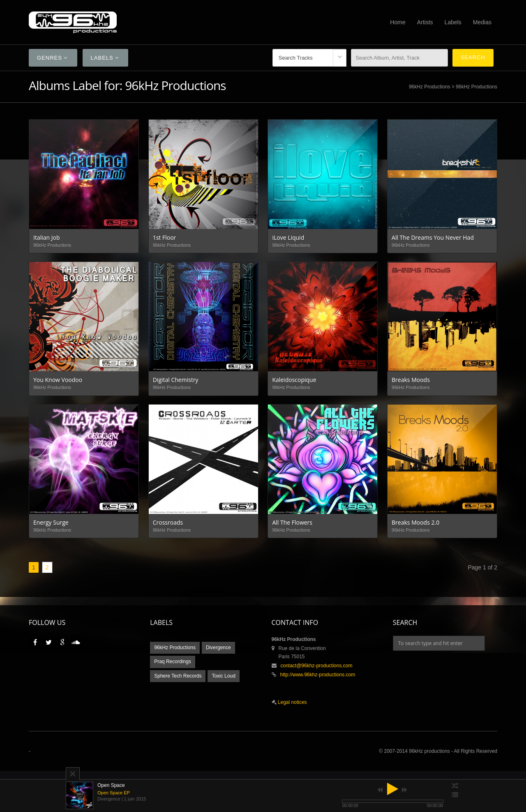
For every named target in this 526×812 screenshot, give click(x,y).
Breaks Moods (411, 380)
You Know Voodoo (58, 380)
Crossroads (168, 522)
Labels (453, 22)
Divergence (218, 648)
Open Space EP (114, 793)
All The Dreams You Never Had (433, 237)
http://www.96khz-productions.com (318, 675)
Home (398, 22)
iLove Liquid (288, 237)
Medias (482, 22)
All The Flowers (292, 522)
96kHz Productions (430, 87)
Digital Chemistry (176, 380)
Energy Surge (51, 522)
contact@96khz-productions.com (317, 666)
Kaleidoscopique (294, 380)
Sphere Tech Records (178, 676)
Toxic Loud (223, 676)
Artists (425, 22)
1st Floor (165, 237)
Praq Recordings (172, 662)
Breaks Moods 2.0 (415, 522)
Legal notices (292, 702)
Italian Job (47, 237)
